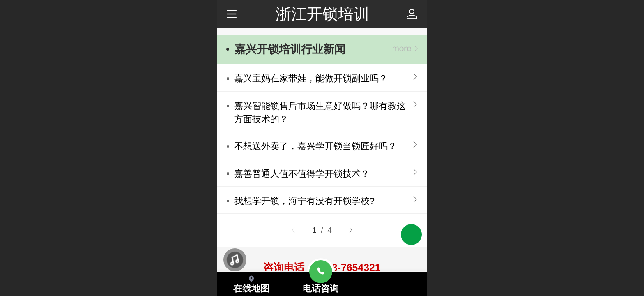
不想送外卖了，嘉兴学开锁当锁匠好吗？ (315, 146)
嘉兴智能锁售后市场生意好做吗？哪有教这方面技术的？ (320, 112)
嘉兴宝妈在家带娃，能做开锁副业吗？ (311, 78)
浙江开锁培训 (322, 14)
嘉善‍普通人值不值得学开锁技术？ (302, 174)
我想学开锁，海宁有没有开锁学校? (304, 201)
